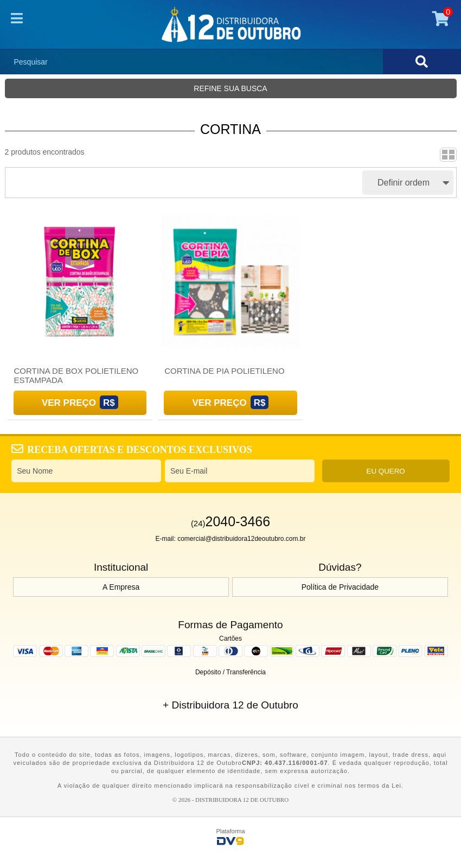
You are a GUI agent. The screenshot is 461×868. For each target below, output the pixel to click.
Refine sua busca (230, 88)
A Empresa (121, 587)
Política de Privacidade (340, 587)
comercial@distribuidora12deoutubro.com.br (241, 539)
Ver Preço (69, 403)
